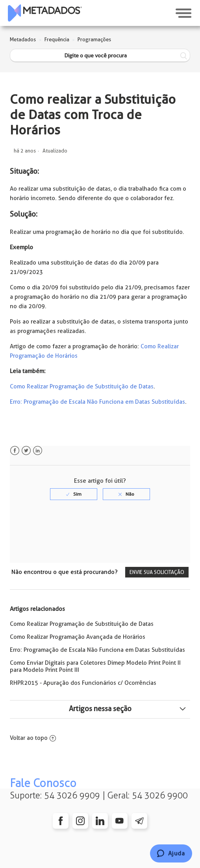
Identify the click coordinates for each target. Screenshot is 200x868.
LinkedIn (38, 451)
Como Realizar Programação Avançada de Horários (78, 637)
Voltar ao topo (33, 738)
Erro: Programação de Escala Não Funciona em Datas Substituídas (97, 402)
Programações (94, 40)
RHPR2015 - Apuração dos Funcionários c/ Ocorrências (83, 683)
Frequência (57, 40)
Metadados (23, 40)
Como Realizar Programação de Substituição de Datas (82, 386)
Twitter (26, 451)
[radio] (74, 494)
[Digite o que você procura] (100, 56)
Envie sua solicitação (157, 572)
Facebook (15, 451)
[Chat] (171, 853)
